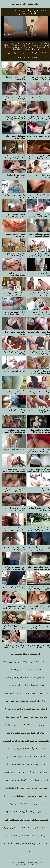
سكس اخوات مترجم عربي (25, 57)
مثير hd (23, 53)
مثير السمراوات (11, 53)
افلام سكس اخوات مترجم (24, 4)
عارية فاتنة (32, 53)
